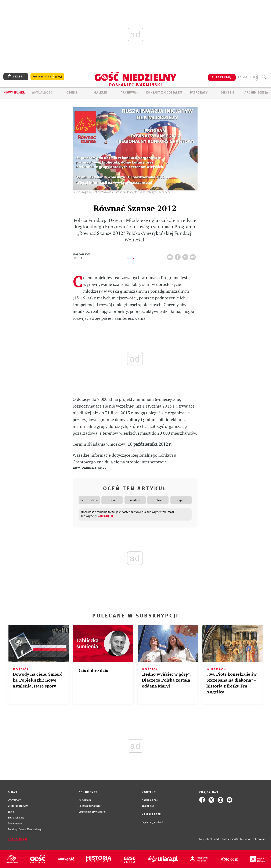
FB (178, 256)
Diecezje (228, 93)
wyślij (194, 256)
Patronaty (199, 93)
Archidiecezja (256, 93)
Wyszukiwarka (264, 77)
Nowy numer (14, 93)
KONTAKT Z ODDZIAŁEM (164, 93)
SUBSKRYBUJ (222, 77)
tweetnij (186, 256)
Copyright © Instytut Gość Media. (217, 839)
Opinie (72, 93)
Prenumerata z (47, 77)
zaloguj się (248, 77)
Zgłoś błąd (18, 839)
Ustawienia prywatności (92, 812)
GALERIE (101, 93)
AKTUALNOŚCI (43, 93)
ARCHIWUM (129, 93)
